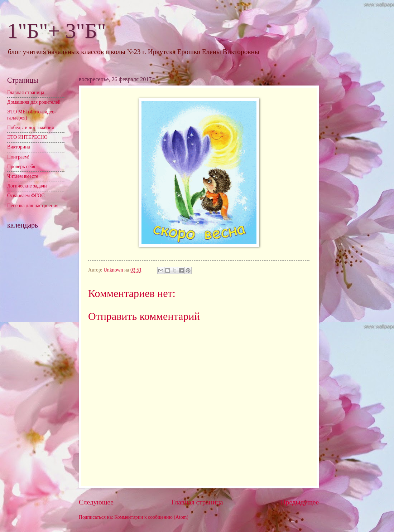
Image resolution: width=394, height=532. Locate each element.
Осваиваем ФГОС (26, 196)
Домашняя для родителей (34, 102)
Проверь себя (21, 167)
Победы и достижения (31, 128)
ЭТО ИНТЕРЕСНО (27, 137)
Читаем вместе (23, 176)
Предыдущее (300, 502)
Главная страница (197, 502)
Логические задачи (27, 186)
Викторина (19, 147)
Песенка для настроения (33, 206)
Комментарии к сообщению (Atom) (151, 517)
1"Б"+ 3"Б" (57, 31)
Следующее (96, 502)
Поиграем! (18, 157)
